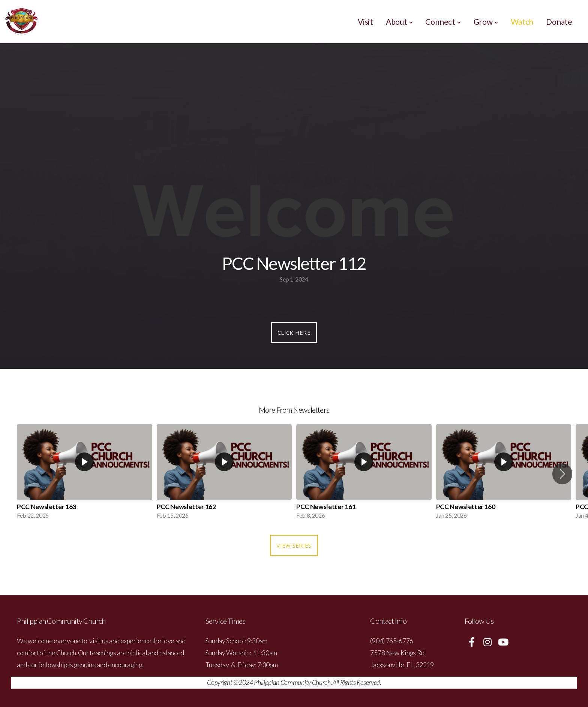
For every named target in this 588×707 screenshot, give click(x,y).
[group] (85, 474)
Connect (443, 22)
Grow (486, 22)
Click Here (294, 333)
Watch (522, 22)
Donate (559, 22)
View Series (294, 545)
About (399, 22)
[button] (562, 474)
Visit (365, 22)
